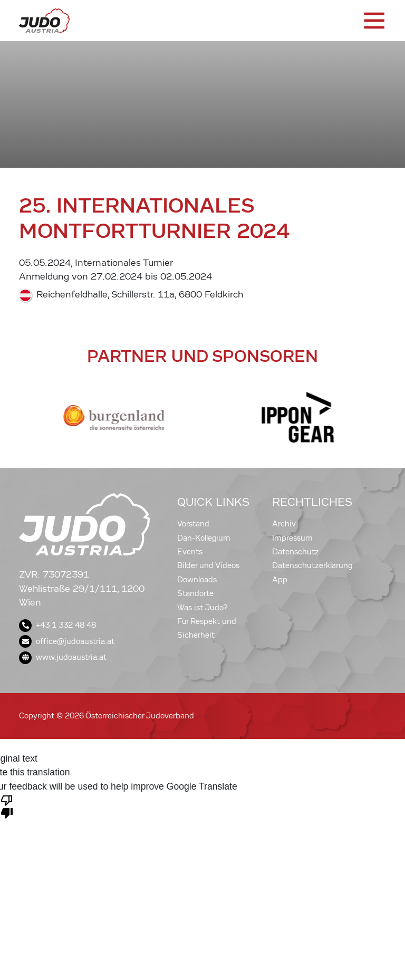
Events (190, 552)
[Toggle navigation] (373, 21)
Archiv (284, 524)
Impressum (292, 538)
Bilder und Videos (208, 565)
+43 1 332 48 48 (57, 625)
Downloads (197, 580)
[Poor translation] (7, 806)
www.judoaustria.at (63, 657)
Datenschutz (296, 552)
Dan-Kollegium (204, 538)
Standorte (195, 593)
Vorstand (193, 524)
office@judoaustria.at (67, 641)
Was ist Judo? (202, 608)
